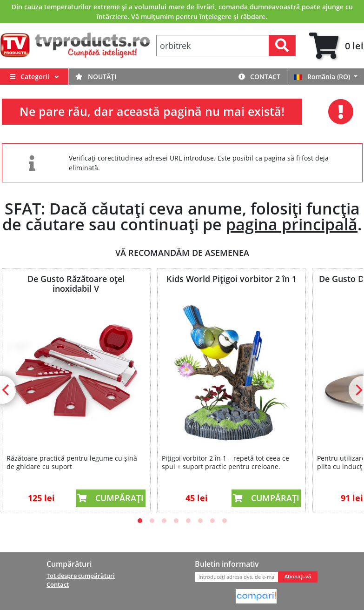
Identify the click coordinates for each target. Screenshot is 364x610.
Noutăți (96, 77)
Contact (259, 77)
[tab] (336, 46)
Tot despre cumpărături (81, 576)
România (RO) (323, 77)
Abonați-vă (298, 576)
